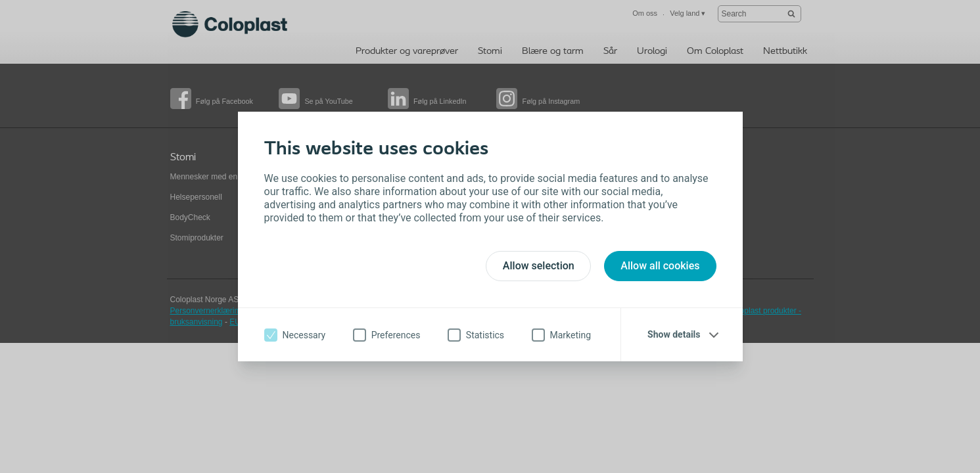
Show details (674, 334)
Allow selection (539, 266)
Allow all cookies (660, 266)
